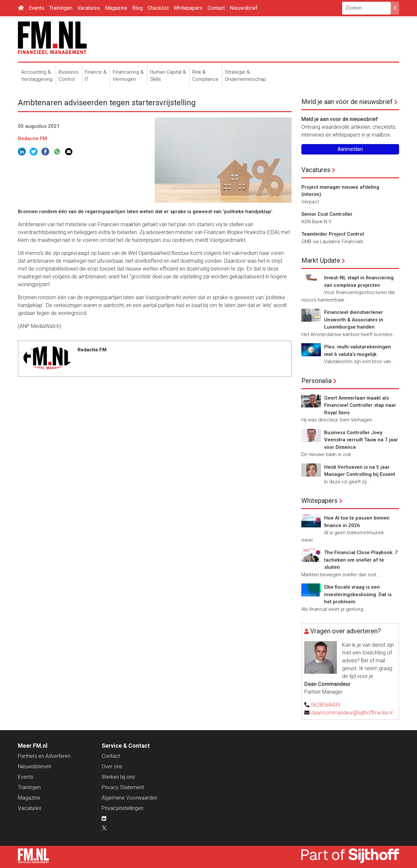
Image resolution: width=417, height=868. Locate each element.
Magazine (116, 8)
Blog (137, 8)
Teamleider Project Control (333, 234)
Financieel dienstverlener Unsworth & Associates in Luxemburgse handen (354, 320)
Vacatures (89, 8)
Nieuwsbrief (244, 8)
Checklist (158, 8)
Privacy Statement (123, 787)
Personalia (316, 381)
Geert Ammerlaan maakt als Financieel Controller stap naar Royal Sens (360, 405)
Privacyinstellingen (122, 808)
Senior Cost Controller (327, 214)
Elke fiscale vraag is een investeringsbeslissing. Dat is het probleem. (358, 594)
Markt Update (321, 260)
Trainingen (61, 8)
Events (36, 8)
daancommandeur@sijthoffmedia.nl (352, 713)
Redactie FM (32, 139)
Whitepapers (188, 8)
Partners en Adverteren (44, 756)
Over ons (112, 766)
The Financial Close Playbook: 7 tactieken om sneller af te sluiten (361, 560)
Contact (216, 8)
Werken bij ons (118, 777)
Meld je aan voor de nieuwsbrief (347, 102)
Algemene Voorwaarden (129, 798)
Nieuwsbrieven (35, 766)
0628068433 (325, 705)
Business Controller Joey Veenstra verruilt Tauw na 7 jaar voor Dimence (361, 440)
